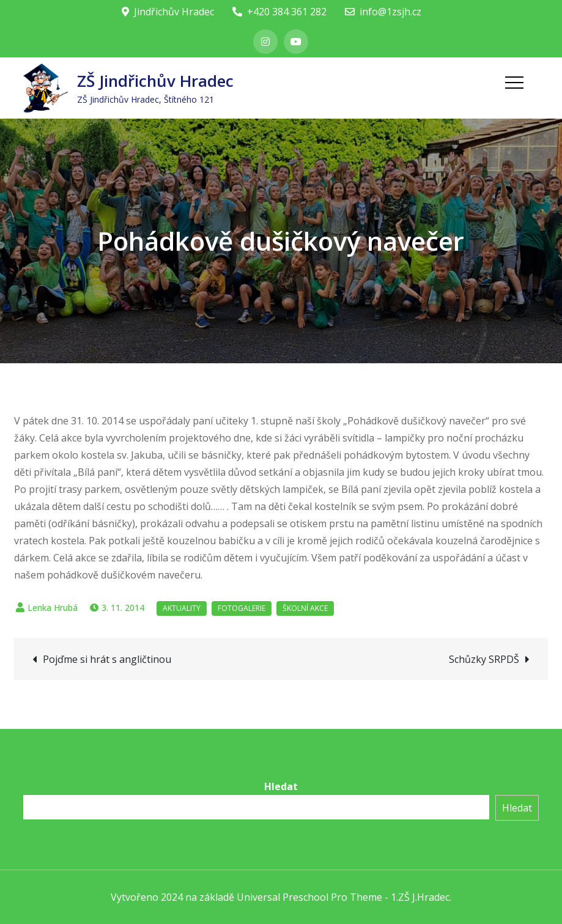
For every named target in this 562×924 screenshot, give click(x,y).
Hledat (281, 786)
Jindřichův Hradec (168, 12)
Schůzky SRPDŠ (484, 659)
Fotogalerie (242, 608)
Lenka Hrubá (53, 608)
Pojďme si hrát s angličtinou (107, 659)
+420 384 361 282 (279, 12)
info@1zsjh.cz (383, 12)
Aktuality (182, 608)
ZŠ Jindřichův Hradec (155, 81)
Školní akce (305, 608)
